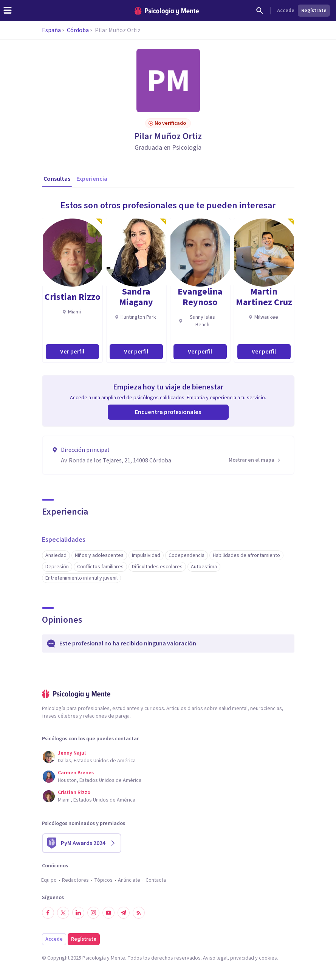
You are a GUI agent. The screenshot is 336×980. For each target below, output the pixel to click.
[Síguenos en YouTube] (108, 913)
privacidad (242, 958)
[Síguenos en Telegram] (124, 913)
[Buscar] (260, 11)
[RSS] (139, 913)
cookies (268, 958)
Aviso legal (215, 958)
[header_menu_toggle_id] (8, 11)
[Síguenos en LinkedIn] (78, 913)
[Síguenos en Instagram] (93, 913)
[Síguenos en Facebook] (48, 913)
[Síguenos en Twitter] (63, 913)
